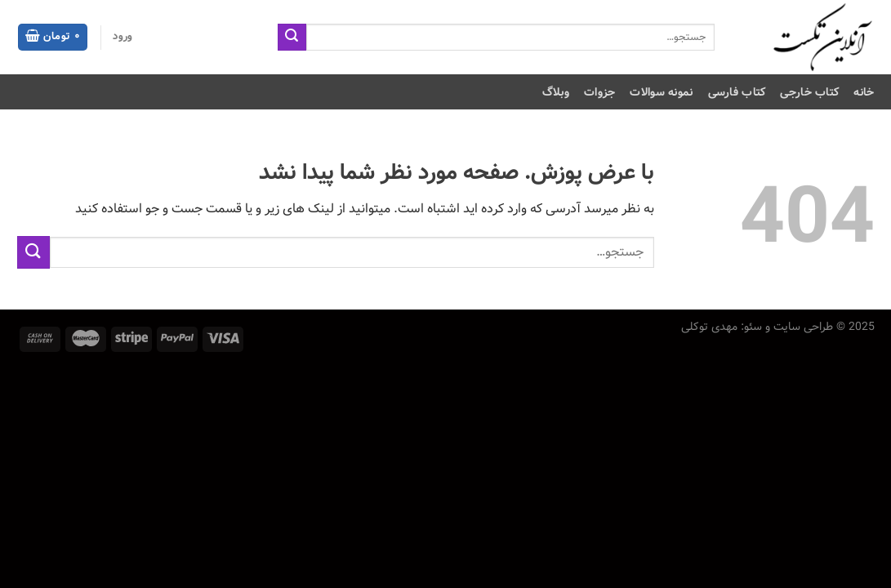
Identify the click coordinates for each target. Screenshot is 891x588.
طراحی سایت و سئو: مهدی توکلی (757, 327)
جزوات (599, 92)
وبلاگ (556, 92)
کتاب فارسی (737, 92)
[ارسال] (292, 38)
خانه (864, 92)
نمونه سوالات (661, 92)
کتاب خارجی (809, 92)
